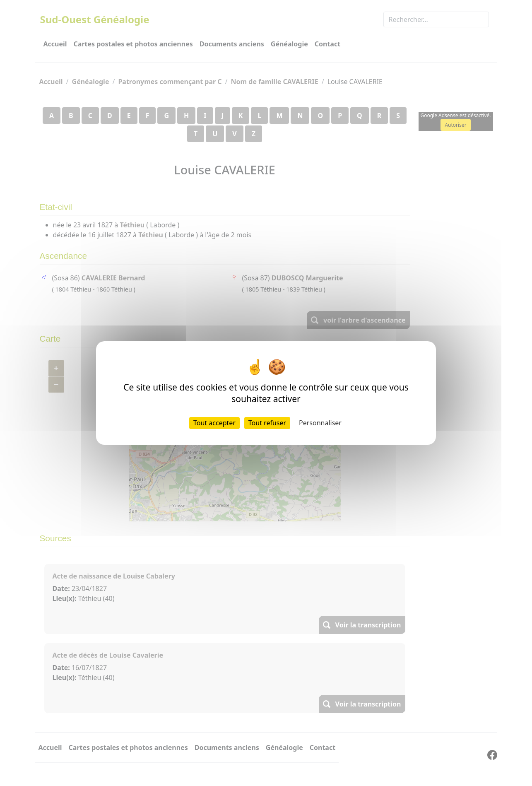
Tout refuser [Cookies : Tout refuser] (267, 423)
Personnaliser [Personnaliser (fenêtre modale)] (320, 423)
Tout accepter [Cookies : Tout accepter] (214, 423)
